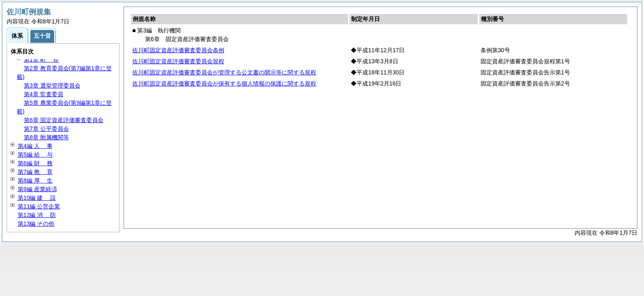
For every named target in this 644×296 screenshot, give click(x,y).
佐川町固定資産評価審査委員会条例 (178, 50)
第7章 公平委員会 (46, 129)
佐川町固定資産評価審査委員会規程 (178, 61)
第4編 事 (35, 146)
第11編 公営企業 (39, 206)
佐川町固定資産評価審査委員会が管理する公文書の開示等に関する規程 (224, 72)
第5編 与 (35, 155)
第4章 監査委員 (44, 94)
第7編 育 (35, 172)
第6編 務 (35, 163)
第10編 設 (37, 198)
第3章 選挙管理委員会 (52, 86)
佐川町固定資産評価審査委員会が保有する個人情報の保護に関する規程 (224, 83)
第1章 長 (41, 60)
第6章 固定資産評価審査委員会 (64, 120)
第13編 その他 (36, 224)
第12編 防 (37, 215)
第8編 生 (35, 180)
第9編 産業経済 (37, 189)
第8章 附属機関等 (46, 137)
